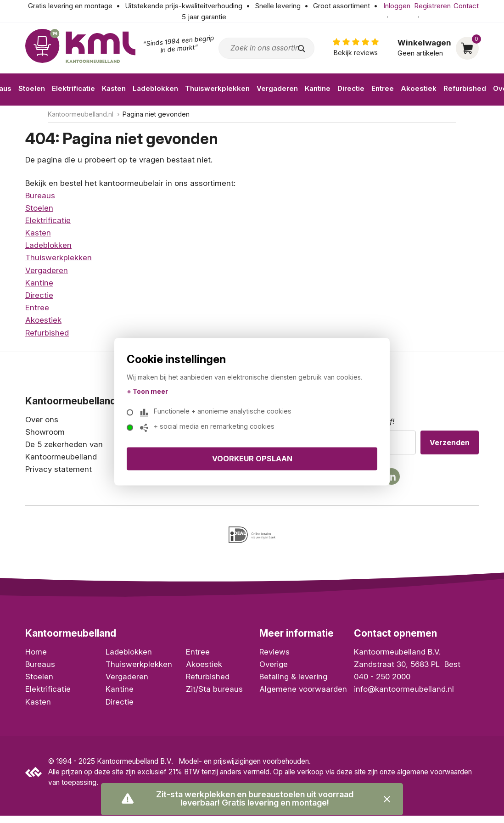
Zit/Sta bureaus (214, 693)
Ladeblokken (155, 88)
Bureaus (40, 196)
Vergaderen (277, 88)
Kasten (114, 88)
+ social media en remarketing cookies (210, 428)
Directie (351, 88)
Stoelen (32, 88)
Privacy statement (59, 469)
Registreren (432, 6)
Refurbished (465, 88)
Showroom (45, 432)
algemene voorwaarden (434, 775)
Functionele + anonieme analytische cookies (218, 413)
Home (36, 656)
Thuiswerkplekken (217, 88)
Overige (274, 668)
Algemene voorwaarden (303, 693)
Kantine (318, 88)
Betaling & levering (293, 681)
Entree (383, 88)
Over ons (42, 420)
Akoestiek (419, 88)
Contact (466, 6)
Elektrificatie (73, 88)
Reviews (274, 656)
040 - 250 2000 (382, 681)
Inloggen (397, 6)
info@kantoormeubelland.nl (404, 693)
